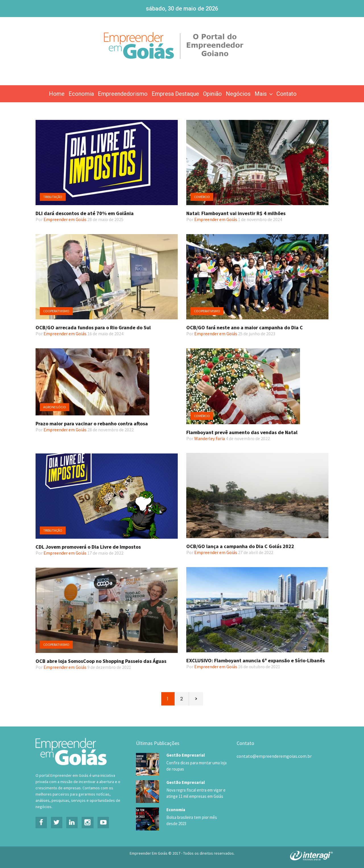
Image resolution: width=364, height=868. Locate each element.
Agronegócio (55, 407)
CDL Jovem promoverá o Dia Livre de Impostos (88, 547)
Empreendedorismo (123, 94)
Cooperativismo (56, 311)
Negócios (238, 94)
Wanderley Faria (210, 438)
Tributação (53, 197)
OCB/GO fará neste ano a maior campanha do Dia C (245, 327)
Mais (264, 94)
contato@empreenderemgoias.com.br (274, 756)
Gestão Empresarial (186, 755)
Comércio (202, 197)
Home (57, 94)
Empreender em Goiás (65, 219)
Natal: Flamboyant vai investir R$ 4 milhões (236, 213)
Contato (287, 94)
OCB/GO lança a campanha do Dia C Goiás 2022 (240, 546)
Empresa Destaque (175, 94)
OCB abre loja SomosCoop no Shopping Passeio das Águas (101, 661)
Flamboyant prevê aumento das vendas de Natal (242, 432)
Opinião (212, 94)
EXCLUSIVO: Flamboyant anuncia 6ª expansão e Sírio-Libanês (256, 660)
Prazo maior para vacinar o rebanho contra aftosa (92, 423)
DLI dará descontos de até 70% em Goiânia (85, 213)
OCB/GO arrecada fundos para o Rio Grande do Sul (93, 327)
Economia (81, 94)
